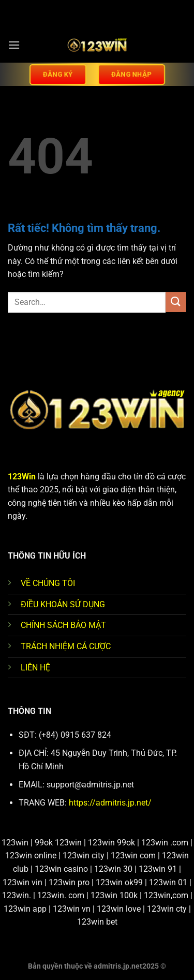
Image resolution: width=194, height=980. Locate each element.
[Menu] (14, 45)
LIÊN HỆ (35, 668)
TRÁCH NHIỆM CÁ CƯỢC (66, 646)
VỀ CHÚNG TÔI (48, 583)
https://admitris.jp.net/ (110, 803)
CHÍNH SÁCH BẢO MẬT (63, 625)
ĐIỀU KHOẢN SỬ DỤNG (63, 604)
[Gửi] (176, 302)
